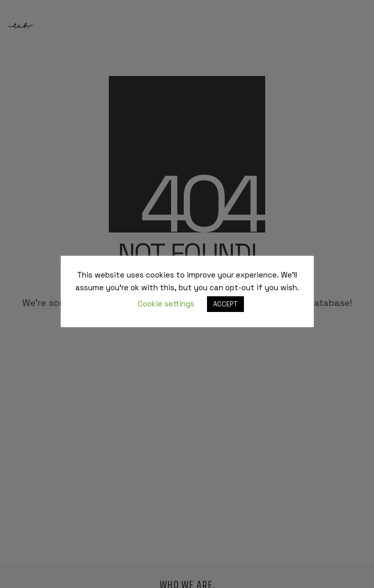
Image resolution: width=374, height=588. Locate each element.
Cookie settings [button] (166, 304)
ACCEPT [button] (225, 304)
